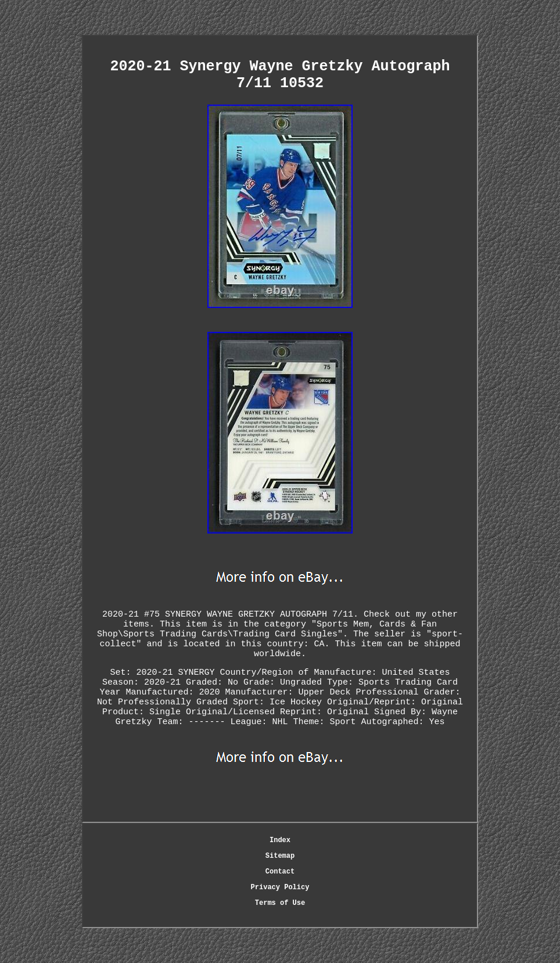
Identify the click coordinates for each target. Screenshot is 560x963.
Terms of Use (280, 903)
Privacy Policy (280, 887)
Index (280, 840)
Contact (280, 872)
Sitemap (280, 856)
